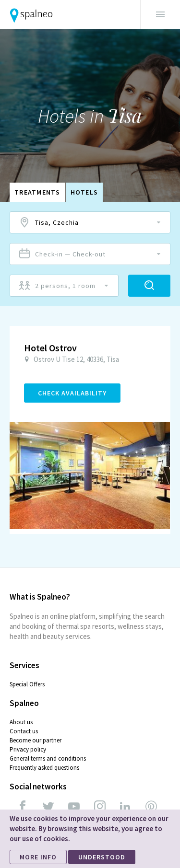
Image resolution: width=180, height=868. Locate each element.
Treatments (37, 192)
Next (156, 475)
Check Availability (72, 393)
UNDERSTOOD (102, 857)
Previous (24, 475)
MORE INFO (38, 857)
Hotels (84, 192)
